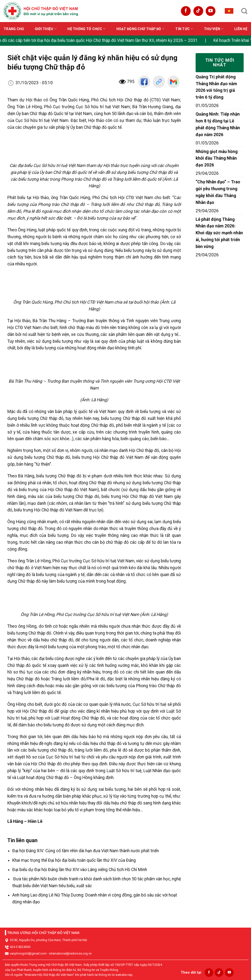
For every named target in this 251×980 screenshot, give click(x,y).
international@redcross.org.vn (70, 953)
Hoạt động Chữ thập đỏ (140, 29)
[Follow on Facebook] (186, 11)
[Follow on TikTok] (198, 11)
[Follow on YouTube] (211, 11)
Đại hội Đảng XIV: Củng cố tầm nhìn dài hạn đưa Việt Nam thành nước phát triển (86, 851)
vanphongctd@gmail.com (28, 953)
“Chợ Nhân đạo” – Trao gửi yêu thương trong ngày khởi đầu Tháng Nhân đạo (218, 192)
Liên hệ (241, 29)
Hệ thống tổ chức (86, 29)
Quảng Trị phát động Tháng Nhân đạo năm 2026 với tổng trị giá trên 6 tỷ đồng (216, 87)
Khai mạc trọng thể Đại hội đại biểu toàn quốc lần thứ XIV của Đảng (74, 860)
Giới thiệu (46, 29)
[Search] (244, 11)
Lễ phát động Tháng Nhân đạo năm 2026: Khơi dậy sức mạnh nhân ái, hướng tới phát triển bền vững (219, 233)
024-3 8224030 (20, 947)
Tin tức (184, 29)
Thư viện (214, 29)
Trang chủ (14, 29)
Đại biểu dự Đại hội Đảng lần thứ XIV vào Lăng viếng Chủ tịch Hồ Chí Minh (80, 870)
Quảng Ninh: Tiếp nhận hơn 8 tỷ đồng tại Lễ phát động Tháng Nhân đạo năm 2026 (218, 124)
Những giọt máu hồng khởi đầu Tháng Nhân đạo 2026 (217, 158)
